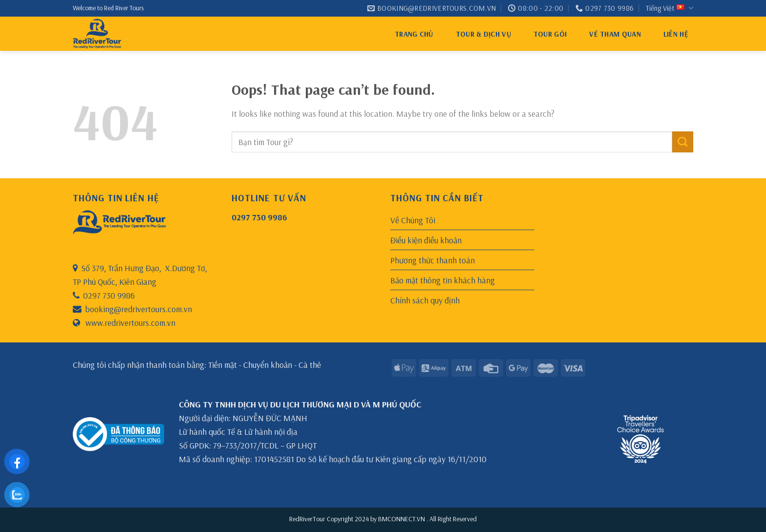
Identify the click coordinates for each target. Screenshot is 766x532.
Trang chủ (414, 34)
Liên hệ (676, 34)
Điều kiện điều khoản (426, 240)
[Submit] (683, 142)
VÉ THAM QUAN (615, 34)
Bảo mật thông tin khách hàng (443, 280)
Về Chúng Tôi (413, 220)
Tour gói (550, 34)
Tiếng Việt (670, 8)
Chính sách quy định (425, 300)
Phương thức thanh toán (433, 260)
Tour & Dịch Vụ (483, 34)
